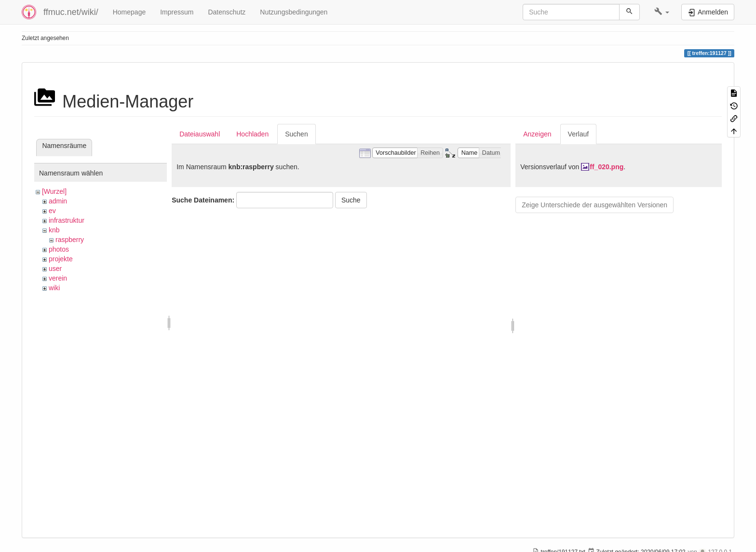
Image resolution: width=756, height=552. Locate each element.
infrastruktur (67, 220)
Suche (351, 200)
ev (52, 211)
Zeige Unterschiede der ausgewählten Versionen (594, 205)
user (55, 269)
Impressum (177, 12)
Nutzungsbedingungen (294, 12)
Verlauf (579, 134)
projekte (61, 259)
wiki (54, 288)
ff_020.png (607, 167)
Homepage (129, 12)
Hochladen (252, 134)
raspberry (70, 240)
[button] (662, 12)
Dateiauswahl (200, 134)
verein (58, 278)
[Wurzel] (54, 191)
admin (58, 201)
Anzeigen (537, 134)
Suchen (296, 134)
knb (54, 230)
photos (59, 249)
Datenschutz (227, 12)
